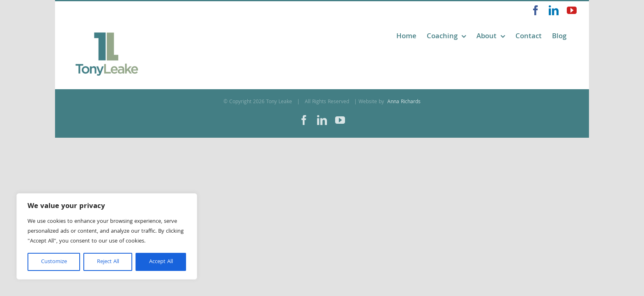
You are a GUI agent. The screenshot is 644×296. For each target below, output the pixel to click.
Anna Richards (403, 102)
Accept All (161, 262)
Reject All (108, 262)
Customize (54, 262)
